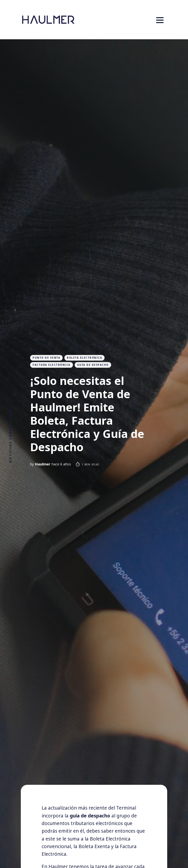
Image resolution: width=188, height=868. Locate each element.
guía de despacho (93, 365)
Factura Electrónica (52, 365)
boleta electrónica (84, 358)
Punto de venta (46, 358)
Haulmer (43, 464)
